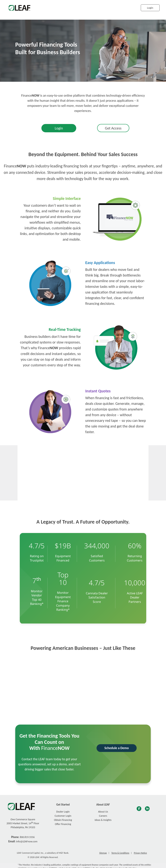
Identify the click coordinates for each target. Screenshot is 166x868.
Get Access (113, 128)
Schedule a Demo (117, 748)
